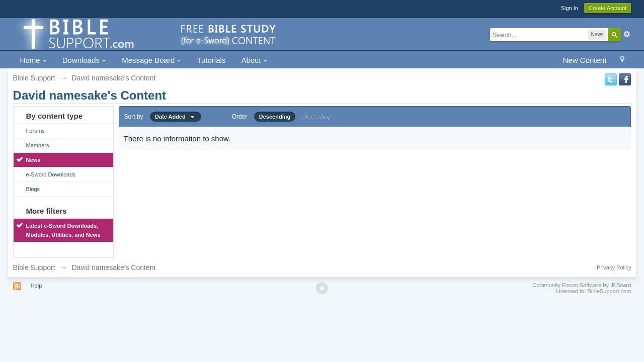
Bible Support (34, 267)
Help (36, 286)
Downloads (84, 60)
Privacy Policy (614, 267)
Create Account (608, 8)
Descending (275, 117)
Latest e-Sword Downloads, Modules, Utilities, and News (63, 230)
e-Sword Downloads (51, 174)
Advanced (627, 34)
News (33, 160)
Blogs (33, 189)
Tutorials (211, 60)
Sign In (570, 8)
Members (38, 145)
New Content (585, 60)
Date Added (176, 117)
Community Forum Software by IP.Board (582, 285)
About (254, 60)
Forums (35, 131)
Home (33, 60)
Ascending (317, 117)
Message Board (151, 60)
